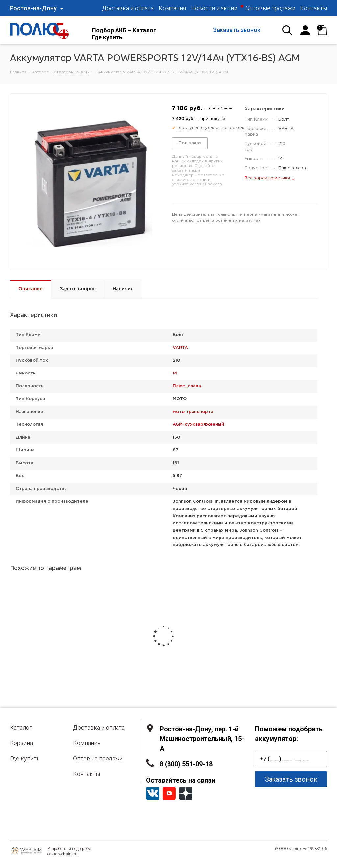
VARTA (180, 348)
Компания (87, 743)
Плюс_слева (187, 386)
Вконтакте (153, 793)
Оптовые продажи (98, 758)
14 (175, 373)
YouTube (169, 793)
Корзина (21, 743)
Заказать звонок (237, 30)
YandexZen (186, 793)
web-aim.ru (68, 854)
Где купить (25, 758)
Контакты (87, 774)
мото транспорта (193, 412)
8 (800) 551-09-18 (186, 764)
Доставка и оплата (99, 727)
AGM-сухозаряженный (199, 425)
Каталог (21, 727)
